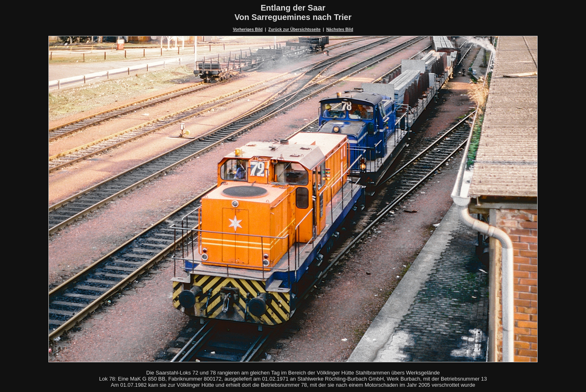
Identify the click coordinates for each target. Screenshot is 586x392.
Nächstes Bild (340, 30)
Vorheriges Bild (248, 30)
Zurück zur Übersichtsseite (294, 30)
